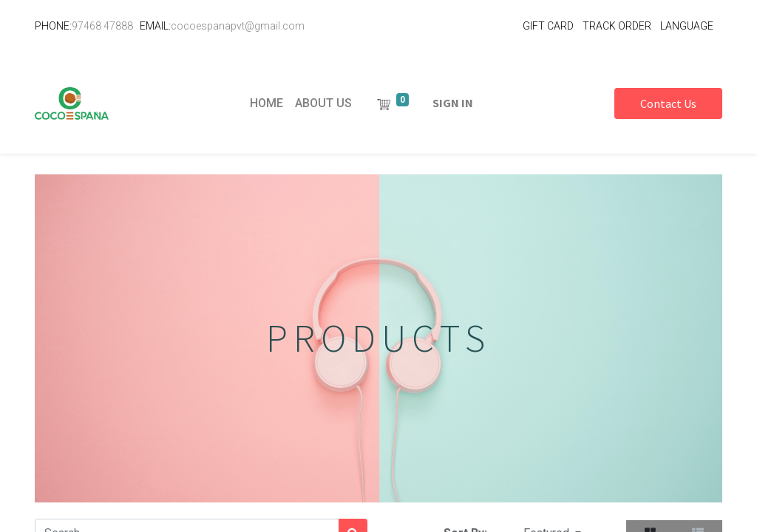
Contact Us (668, 103)
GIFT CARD (548, 26)
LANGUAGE (687, 26)
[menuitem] (267, 103)
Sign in (453, 103)
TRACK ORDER (617, 26)
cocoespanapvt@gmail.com (238, 26)
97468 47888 (102, 26)
